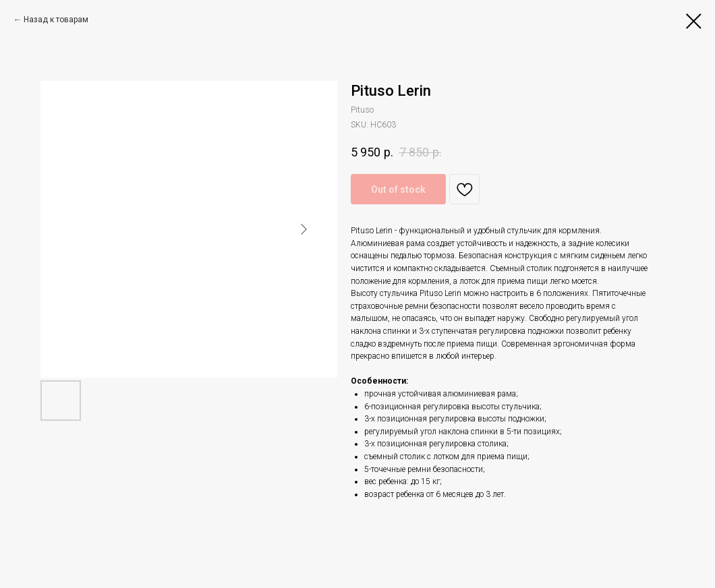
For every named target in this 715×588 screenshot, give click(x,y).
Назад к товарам (56, 20)
